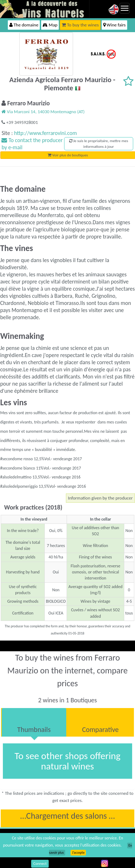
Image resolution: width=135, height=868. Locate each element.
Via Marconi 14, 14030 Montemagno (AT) (43, 112)
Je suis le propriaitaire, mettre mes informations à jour (99, 144)
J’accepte (78, 853)
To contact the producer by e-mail (32, 144)
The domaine (24, 25)
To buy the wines (80, 25)
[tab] (34, 722)
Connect (40, 864)
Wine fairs (114, 25)
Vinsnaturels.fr (45, 9)
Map (50, 25)
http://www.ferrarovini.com (45, 133)
